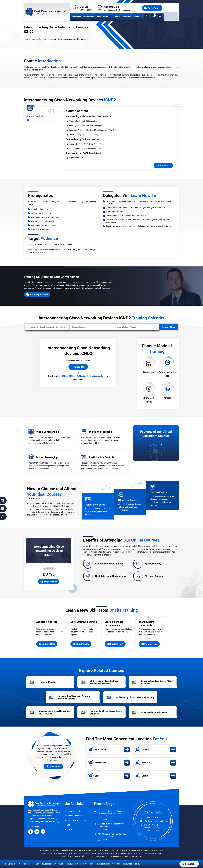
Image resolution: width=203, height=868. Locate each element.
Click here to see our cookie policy (126, 864)
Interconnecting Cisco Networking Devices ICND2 (67, 39)
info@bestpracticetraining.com (117, 10)
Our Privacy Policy (73, 811)
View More (53, 766)
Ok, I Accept (189, 864)
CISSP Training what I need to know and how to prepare (112, 835)
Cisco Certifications (38, 39)
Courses (76, 17)
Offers (136, 17)
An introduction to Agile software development (111, 825)
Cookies (69, 825)
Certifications (88, 17)
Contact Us (126, 17)
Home (26, 39)
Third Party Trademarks (75, 820)
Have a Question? (37, 294)
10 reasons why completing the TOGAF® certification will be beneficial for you (110, 814)
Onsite (98, 17)
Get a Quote (167, 8)
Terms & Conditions (74, 816)
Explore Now (168, 327)
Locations (107, 17)
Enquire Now (49, 582)
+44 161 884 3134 (87, 10)
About (116, 17)
